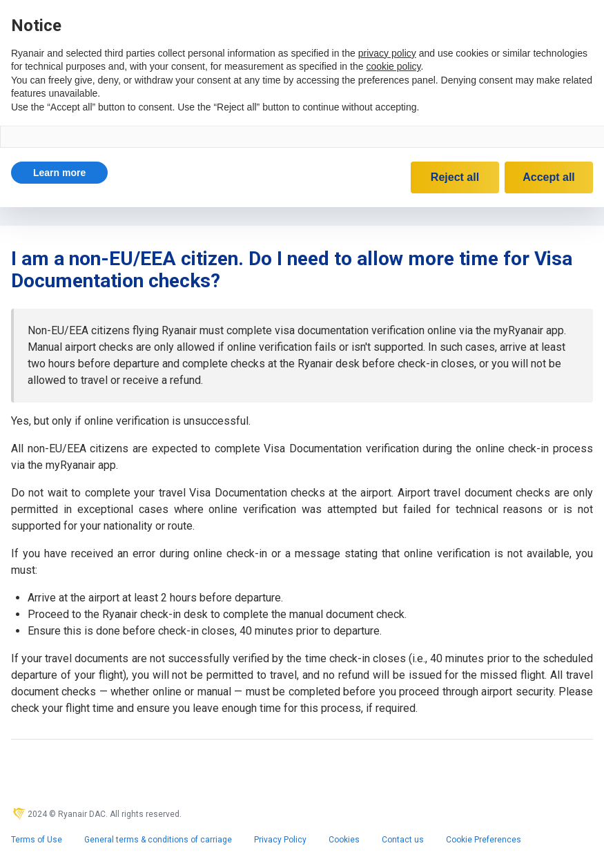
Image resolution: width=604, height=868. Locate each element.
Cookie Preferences (484, 840)
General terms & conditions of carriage (158, 840)
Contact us (403, 840)
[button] (59, 173)
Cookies (344, 840)
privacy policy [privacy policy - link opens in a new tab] (387, 53)
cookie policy (393, 66)
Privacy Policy (280, 840)
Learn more (59, 173)
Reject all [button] (455, 177)
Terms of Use (37, 840)
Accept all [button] (549, 177)
